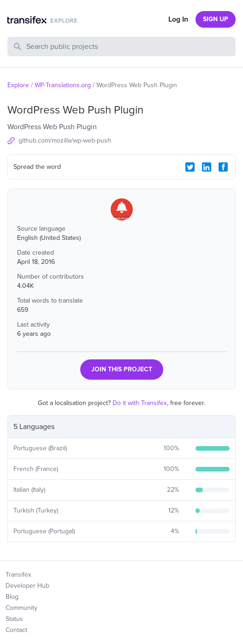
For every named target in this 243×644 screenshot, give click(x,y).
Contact (16, 630)
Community (21, 608)
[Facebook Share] (223, 167)
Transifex (18, 575)
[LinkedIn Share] (207, 167)
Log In (178, 19)
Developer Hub (27, 586)
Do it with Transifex (140, 403)
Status (14, 619)
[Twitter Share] (190, 167)
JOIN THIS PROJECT (122, 369)
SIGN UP (216, 19)
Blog (12, 597)
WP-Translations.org (63, 85)
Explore (18, 85)
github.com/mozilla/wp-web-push (65, 140)
